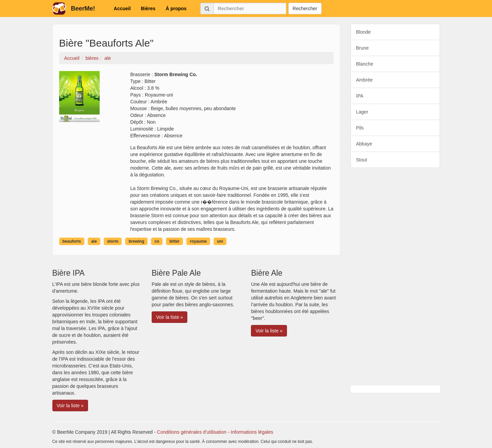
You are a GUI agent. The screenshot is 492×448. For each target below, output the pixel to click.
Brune (362, 48)
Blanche (365, 64)
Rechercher (305, 8)
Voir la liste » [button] (70, 406)
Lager (362, 112)
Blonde (363, 32)
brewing (136, 241)
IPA (360, 96)
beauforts (72, 241)
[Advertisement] (395, 277)
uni (220, 241)
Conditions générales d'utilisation (192, 432)
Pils (360, 128)
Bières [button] (148, 8)
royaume (198, 241)
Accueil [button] (122, 8)
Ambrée (364, 80)
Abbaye (364, 144)
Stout (362, 160)
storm (113, 241)
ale (94, 241)
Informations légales (252, 432)
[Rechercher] (250, 8)
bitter (174, 241)
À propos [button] (176, 8)
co (157, 241)
